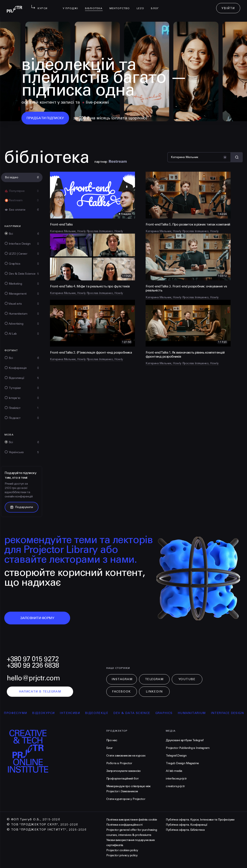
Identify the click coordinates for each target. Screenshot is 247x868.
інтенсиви (75, 713)
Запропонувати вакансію (123, 771)
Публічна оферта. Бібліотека (185, 830)
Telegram (154, 679)
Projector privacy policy (122, 855)
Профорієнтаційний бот (123, 779)
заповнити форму (37, 618)
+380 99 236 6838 (33, 665)
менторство (121, 6)
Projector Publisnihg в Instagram (188, 748)
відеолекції (102, 713)
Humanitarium (197, 713)
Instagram (122, 679)
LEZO (142, 6)
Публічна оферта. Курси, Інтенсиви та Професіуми (200, 820)
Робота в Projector (119, 763)
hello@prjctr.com (33, 678)
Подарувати (22, 507)
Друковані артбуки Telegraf (185, 740)
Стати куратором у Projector (126, 799)
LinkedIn (154, 692)
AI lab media (174, 771)
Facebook (121, 692)
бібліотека (96, 6)
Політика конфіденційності (124, 825)
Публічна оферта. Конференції (187, 825)
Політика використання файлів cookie (132, 820)
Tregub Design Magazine (182, 763)
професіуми (21, 713)
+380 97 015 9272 (33, 659)
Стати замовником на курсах (126, 756)
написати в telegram (40, 692)
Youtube (187, 679)
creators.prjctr (175, 786)
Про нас (112, 740)
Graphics (169, 713)
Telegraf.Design (176, 756)
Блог (157, 6)
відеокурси (48, 713)
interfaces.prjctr (176, 779)
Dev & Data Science (137, 713)
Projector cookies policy (122, 850)
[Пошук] (199, 157)
